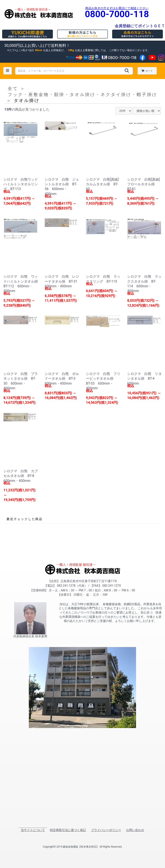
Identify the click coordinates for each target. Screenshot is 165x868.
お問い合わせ (135, 830)
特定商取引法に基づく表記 (68, 830)
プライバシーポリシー (106, 830)
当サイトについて (33, 830)
